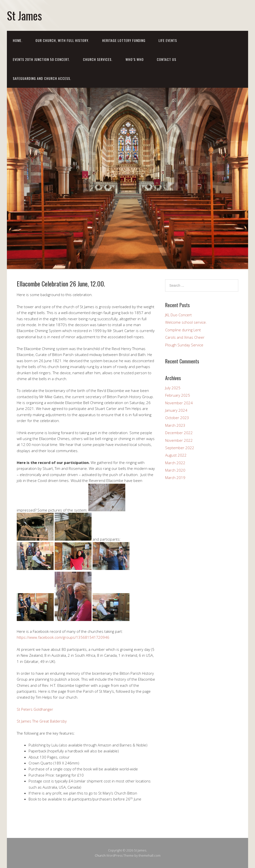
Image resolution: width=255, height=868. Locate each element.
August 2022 (176, 455)
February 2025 (178, 395)
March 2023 (175, 425)
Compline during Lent (183, 330)
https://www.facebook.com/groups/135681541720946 (63, 637)
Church (100, 855)
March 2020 (175, 470)
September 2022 (180, 448)
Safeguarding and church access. (42, 78)
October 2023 (177, 418)
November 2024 (179, 403)
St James (24, 15)
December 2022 (179, 433)
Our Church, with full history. (62, 40)
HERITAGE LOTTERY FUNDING (124, 40)
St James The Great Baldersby (42, 721)
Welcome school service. (186, 322)
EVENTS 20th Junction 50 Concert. (41, 59)
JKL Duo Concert (178, 315)
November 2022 (179, 440)
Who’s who (135, 59)
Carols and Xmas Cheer (185, 337)
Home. (18, 40)
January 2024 (176, 410)
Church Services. (98, 59)
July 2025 (173, 388)
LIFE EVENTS (168, 40)
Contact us (167, 59)
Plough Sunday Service (184, 345)
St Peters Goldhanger (35, 709)
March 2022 (175, 463)
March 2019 (175, 478)
